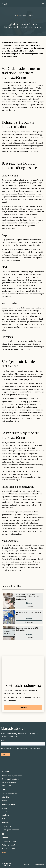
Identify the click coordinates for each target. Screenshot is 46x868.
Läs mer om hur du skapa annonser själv (17, 531)
